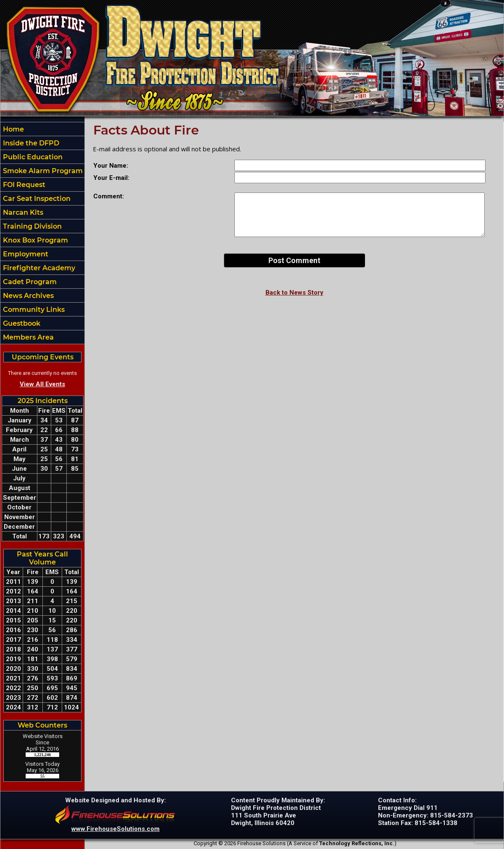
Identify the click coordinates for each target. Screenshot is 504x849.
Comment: (109, 196)
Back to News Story (294, 293)
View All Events (42, 384)
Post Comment (294, 260)
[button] (42, 143)
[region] (42, 233)
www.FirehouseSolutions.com (115, 829)
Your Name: (111, 166)
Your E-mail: (111, 178)
